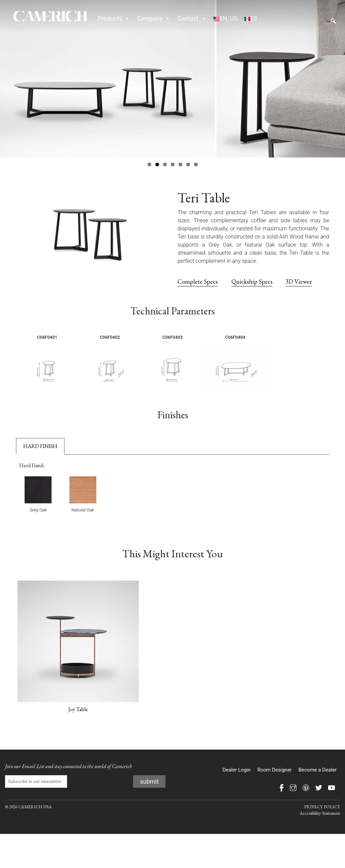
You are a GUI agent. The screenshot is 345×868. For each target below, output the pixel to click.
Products (114, 18)
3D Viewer (299, 282)
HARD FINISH (40, 446)
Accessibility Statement (320, 813)
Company (154, 18)
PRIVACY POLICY (322, 807)
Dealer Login (236, 770)
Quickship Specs (252, 282)
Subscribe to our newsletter (68, 782)
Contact (192, 18)
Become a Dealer (318, 770)
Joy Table (78, 709)
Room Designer (275, 770)
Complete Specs (198, 282)
